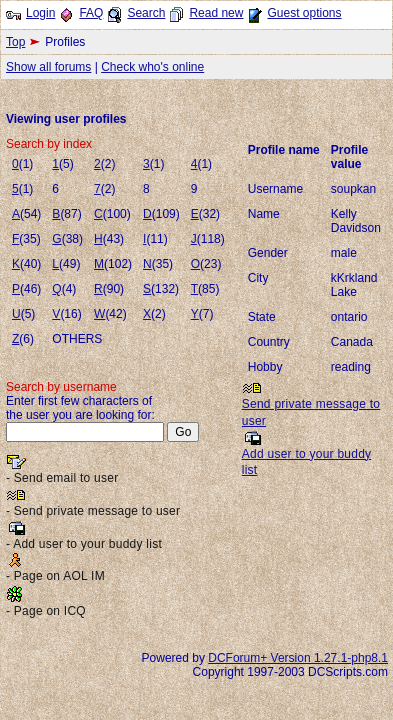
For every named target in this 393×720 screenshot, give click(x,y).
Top (15, 42)
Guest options (304, 13)
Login (40, 13)
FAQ (91, 13)
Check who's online (152, 67)
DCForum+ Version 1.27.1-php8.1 (298, 658)
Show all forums (48, 67)
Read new (216, 13)
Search (146, 13)
